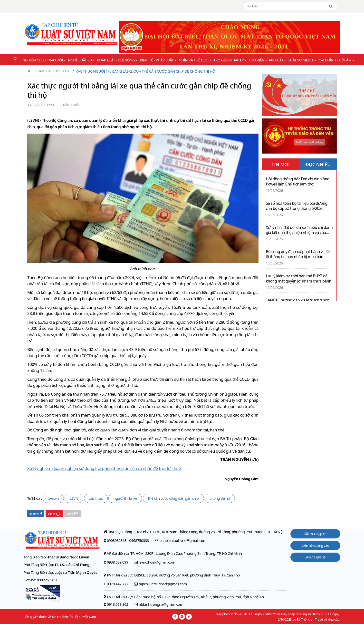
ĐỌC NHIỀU (318, 165)
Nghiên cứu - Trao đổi (44, 60)
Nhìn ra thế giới (195, 60)
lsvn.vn (53, 498)
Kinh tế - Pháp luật (158, 60)
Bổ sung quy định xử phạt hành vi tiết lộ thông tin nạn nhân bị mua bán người (298, 254)
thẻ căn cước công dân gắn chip (173, 498)
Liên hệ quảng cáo (316, 545)
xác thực (96, 498)
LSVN (74, 498)
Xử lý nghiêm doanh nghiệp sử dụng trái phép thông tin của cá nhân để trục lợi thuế (104, 468)
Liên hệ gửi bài (315, 557)
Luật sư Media (302, 60)
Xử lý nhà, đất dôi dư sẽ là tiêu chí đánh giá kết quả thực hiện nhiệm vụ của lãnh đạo (299, 230)
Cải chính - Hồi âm (336, 60)
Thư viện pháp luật (267, 60)
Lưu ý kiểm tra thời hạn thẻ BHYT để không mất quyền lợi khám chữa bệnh (299, 279)
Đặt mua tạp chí (315, 534)
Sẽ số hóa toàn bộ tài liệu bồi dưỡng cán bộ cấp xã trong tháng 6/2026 (297, 206)
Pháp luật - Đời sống (117, 60)
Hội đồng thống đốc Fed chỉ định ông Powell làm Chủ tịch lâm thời (298, 182)
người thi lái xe (125, 498)
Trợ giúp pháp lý (230, 60)
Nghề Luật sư (81, 60)
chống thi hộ (220, 498)
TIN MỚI (281, 165)
